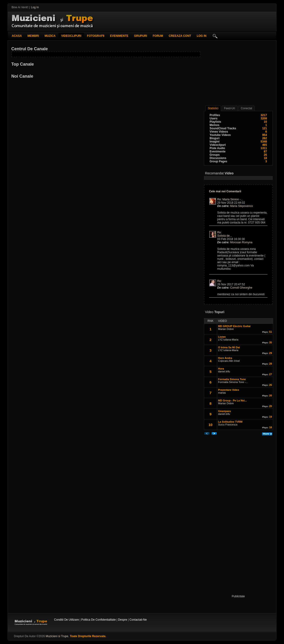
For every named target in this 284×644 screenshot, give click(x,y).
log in (201, 36)
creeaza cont (180, 36)
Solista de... (225, 236)
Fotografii (96, 36)
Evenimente (119, 36)
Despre (123, 620)
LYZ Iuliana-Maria (228, 340)
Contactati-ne (138, 620)
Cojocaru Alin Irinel (229, 361)
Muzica (50, 36)
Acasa (17, 36)
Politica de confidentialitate (99, 620)
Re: (220, 232)
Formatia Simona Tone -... (233, 382)
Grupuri (140, 36)
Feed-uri (230, 108)
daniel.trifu (224, 371)
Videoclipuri (71, 36)
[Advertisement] (219, 21)
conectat (246, 108)
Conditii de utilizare (67, 620)
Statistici (213, 108)
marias (222, 393)
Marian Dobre (226, 329)
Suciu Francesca (228, 425)
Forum (158, 36)
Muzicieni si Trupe (57, 636)
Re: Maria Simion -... (230, 199)
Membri (33, 36)
